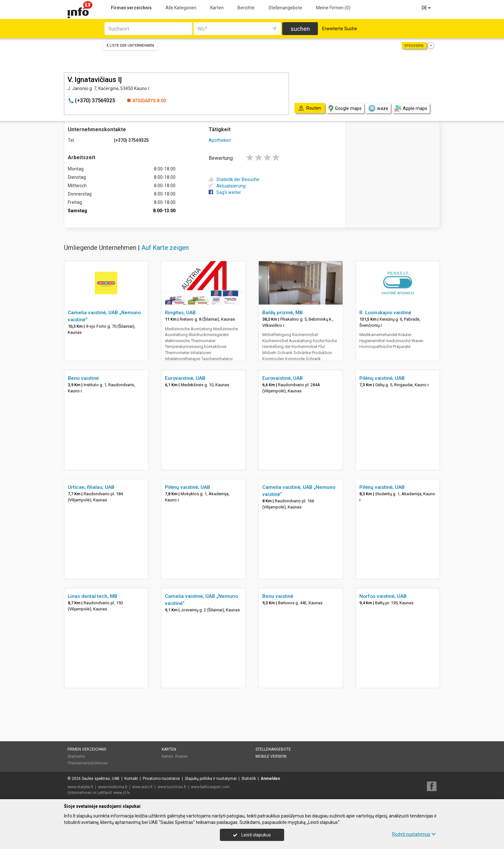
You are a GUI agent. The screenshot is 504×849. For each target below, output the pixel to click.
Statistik (249, 779)
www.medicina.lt (113, 787)
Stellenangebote (285, 8)
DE (427, 8)
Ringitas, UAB (180, 313)
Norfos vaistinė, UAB (383, 596)
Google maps (345, 109)
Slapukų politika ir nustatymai (211, 779)
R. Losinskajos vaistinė (385, 313)
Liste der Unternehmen (130, 46)
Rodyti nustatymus (414, 834)
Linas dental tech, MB (93, 596)
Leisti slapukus (252, 835)
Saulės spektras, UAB (101, 779)
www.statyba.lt (80, 787)
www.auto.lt (142, 787)
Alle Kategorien (181, 8)
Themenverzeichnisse (88, 763)
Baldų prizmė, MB (283, 313)
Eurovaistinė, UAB (185, 378)
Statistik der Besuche (234, 179)
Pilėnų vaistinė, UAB (382, 378)
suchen (300, 29)
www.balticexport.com (210, 787)
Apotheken (220, 140)
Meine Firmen (333, 8)
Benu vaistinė (83, 378)
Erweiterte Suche (340, 29)
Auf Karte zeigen (165, 248)
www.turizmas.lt (172, 787)
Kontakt (131, 779)
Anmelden (270, 779)
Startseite (76, 756)
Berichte (246, 8)
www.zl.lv (122, 793)
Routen (182, 756)
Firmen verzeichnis (131, 8)
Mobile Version (271, 756)
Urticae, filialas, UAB (91, 487)
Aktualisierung (227, 186)
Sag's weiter (225, 192)
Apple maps (411, 109)
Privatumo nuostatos (161, 779)
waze (378, 108)
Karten (217, 8)
